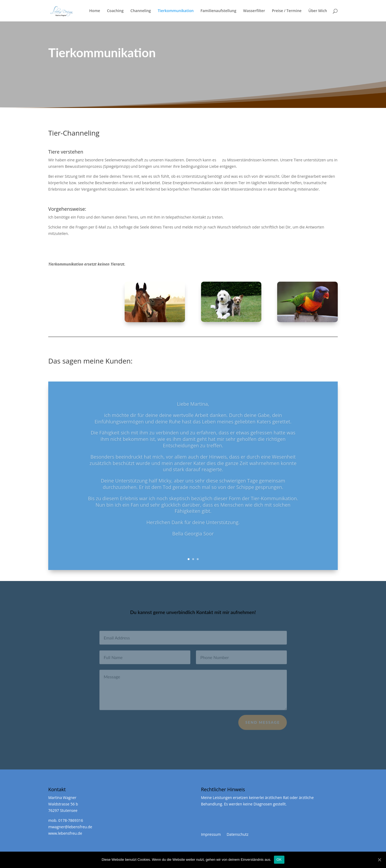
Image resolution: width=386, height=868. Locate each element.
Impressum (211, 834)
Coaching (115, 11)
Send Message (263, 724)
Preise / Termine (287, 11)
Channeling (141, 11)
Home (95, 11)
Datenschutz (237, 834)
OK (279, 860)
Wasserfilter (254, 11)
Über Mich (318, 11)
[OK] (379, 860)
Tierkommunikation (176, 11)
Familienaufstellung (218, 11)
